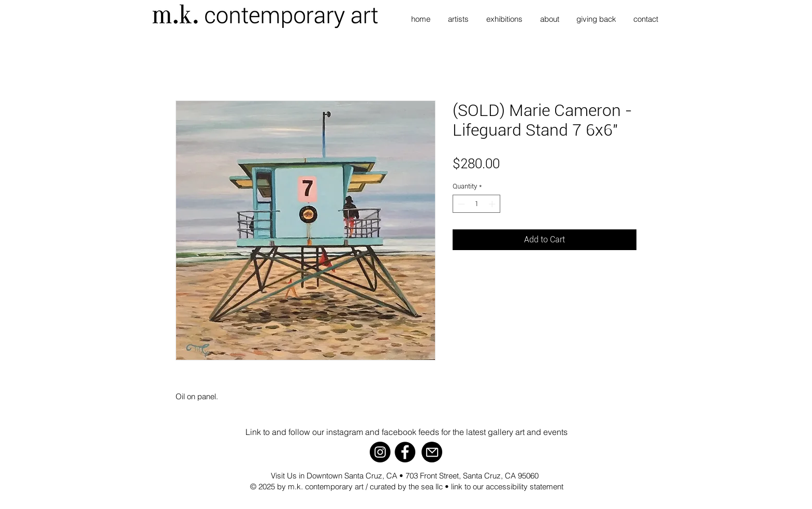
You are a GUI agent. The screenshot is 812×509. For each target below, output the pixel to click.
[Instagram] (380, 452)
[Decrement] (460, 204)
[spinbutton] (477, 204)
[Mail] (432, 452)
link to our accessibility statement (507, 486)
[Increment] (493, 204)
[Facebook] (405, 452)
